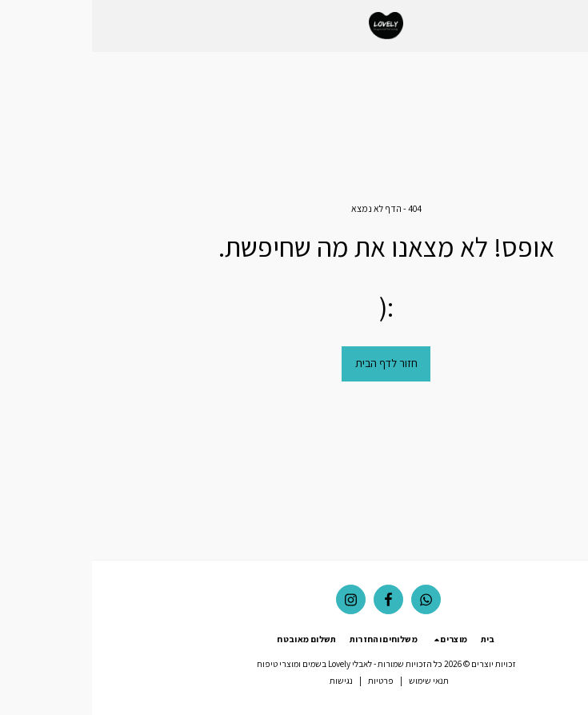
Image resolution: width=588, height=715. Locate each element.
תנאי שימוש (337, 681)
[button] (570, 26)
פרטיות (289, 681)
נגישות (249, 681)
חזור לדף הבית (294, 363)
